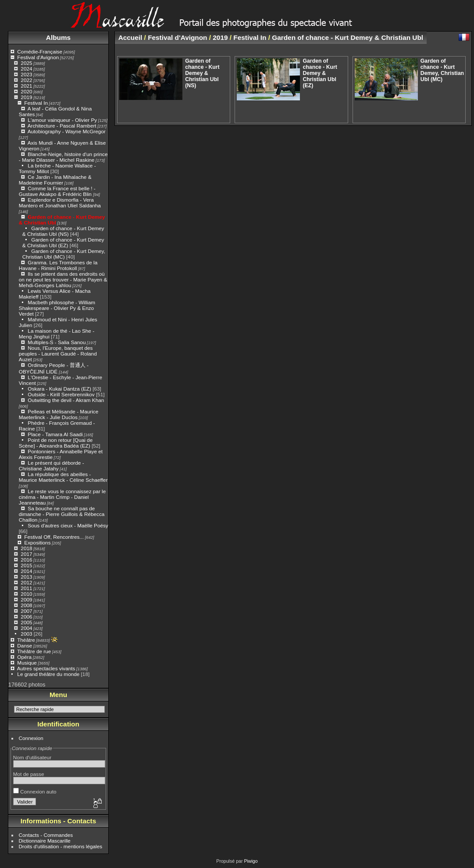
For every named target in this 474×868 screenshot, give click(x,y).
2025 (26, 63)
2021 (26, 86)
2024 (26, 69)
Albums (58, 37)
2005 (26, 622)
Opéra (24, 657)
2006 (26, 617)
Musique (27, 663)
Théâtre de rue (34, 651)
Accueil (130, 37)
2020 (26, 91)
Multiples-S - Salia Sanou (57, 342)
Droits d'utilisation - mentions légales (61, 846)
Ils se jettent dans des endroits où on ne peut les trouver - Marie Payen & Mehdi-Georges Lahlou (63, 279)
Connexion (31, 738)
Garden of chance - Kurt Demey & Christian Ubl (347, 37)
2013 (26, 577)
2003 (26, 634)
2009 (26, 599)
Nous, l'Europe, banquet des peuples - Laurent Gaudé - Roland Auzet (58, 354)
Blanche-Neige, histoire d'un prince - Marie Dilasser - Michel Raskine (63, 157)
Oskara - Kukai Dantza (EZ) (59, 389)
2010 (26, 594)
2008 (26, 605)
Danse (25, 646)
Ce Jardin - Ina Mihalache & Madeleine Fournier (55, 180)
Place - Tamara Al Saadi (55, 434)
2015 (26, 565)
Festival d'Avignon (38, 57)
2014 (26, 571)
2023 (26, 74)
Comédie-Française (40, 52)
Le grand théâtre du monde (48, 674)
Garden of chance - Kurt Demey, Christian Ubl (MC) (64, 254)
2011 (26, 588)
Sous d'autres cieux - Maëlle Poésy (68, 525)
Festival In (36, 103)
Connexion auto (35, 792)
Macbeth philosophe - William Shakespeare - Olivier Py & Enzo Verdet (57, 308)
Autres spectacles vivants (46, 668)
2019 (26, 97)
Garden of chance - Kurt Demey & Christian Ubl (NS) (63, 231)
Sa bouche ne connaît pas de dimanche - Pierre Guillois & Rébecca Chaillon (62, 514)
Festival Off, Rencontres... (54, 537)
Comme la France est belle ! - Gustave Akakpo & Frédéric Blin (57, 191)
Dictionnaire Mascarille (45, 841)
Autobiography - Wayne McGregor (67, 131)
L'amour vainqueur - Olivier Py (62, 120)
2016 (26, 560)
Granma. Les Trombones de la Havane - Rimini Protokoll (58, 265)
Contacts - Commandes (46, 835)
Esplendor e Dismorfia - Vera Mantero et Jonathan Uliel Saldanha (60, 203)
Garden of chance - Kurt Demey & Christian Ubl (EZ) (63, 242)
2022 (26, 80)
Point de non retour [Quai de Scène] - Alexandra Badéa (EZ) (56, 443)
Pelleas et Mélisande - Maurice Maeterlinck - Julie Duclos (59, 414)
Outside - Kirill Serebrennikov (61, 394)
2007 (26, 611)
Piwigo (251, 861)
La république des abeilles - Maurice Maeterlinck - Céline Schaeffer (63, 477)
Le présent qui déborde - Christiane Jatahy (52, 466)
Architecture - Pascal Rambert (62, 126)
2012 (26, 582)
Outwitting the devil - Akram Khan (66, 400)
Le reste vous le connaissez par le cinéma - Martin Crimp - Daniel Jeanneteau (62, 497)
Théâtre (26, 640)
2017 (26, 554)
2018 (26, 548)
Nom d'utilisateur (32, 757)
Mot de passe (29, 774)
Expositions (37, 542)
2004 (26, 628)
